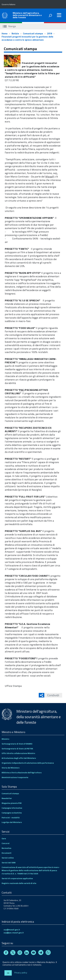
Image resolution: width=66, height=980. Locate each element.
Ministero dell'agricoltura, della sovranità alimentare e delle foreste (27, 15)
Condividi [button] (52, 695)
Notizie (15, 33)
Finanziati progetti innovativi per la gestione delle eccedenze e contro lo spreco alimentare (27, 38)
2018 (50, 33)
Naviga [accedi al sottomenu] (9, 26)
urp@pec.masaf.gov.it (14, 933)
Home (5, 33)
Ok (8, 973)
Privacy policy (21, 973)
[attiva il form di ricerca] (50, 16)
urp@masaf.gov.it (12, 930)
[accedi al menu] (59, 15)
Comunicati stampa (33, 33)
